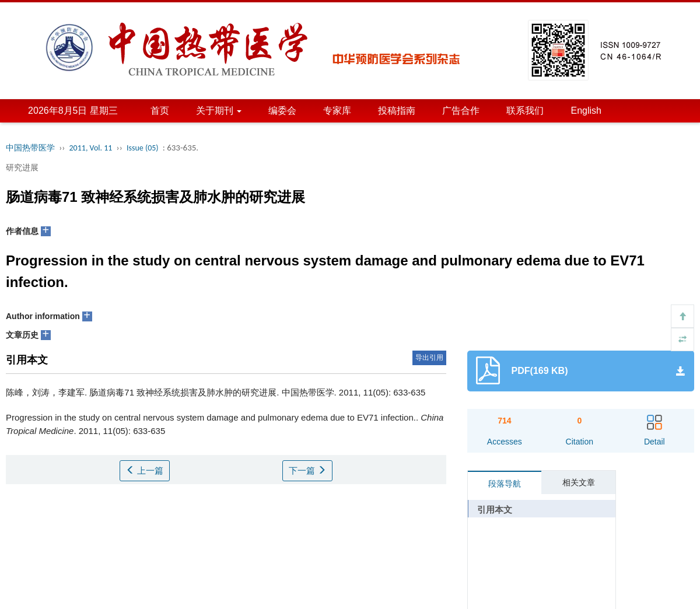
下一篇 (307, 470)
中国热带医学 (30, 148)
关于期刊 (219, 111)
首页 (160, 111)
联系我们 (525, 111)
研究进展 (22, 167)
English (586, 111)
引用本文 (495, 510)
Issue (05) (143, 148)
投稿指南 (397, 111)
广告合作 (461, 111)
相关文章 (579, 482)
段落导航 (505, 484)
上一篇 (145, 470)
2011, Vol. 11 (91, 148)
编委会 (282, 111)
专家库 (337, 111)
